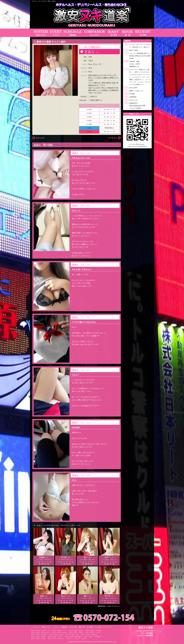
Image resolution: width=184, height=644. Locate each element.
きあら (54, 1)
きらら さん (40, 138)
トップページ (35, 627)
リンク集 (98, 627)
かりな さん (113, 138)
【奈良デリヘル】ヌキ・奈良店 (76, 639)
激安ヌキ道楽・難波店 (76, 631)
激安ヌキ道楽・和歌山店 (56, 639)
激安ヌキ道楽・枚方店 (56, 635)
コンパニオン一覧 (44, 1)
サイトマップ (108, 627)
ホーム (34, 1)
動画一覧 (82, 627)
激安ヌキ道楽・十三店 (93, 633)
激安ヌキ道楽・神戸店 (55, 637)
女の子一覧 (73, 627)
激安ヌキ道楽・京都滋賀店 (93, 637)
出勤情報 (64, 627)
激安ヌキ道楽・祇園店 (38, 639)
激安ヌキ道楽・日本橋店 (93, 631)
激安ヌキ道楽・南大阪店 (89, 635)
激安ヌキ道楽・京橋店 (76, 633)
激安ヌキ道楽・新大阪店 (39, 635)
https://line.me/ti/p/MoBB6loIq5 (137, 146)
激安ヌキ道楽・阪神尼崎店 (73, 637)
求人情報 (90, 627)
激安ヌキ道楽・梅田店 (59, 633)
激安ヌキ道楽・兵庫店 (38, 637)
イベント (56, 627)
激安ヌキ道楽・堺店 (72, 635)
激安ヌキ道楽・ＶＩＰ (59, 631)
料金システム (46, 627)
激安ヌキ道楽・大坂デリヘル (40, 631)
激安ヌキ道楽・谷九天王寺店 (40, 633)
